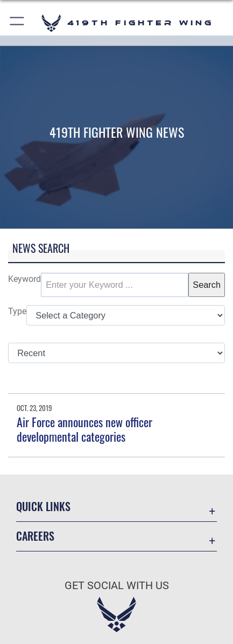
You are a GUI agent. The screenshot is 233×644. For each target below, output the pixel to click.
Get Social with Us (117, 586)
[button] (17, 23)
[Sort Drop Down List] (116, 353)
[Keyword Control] (115, 285)
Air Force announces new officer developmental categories (84, 429)
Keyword (24, 279)
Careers (35, 536)
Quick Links (43, 507)
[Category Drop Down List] (126, 316)
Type (17, 311)
